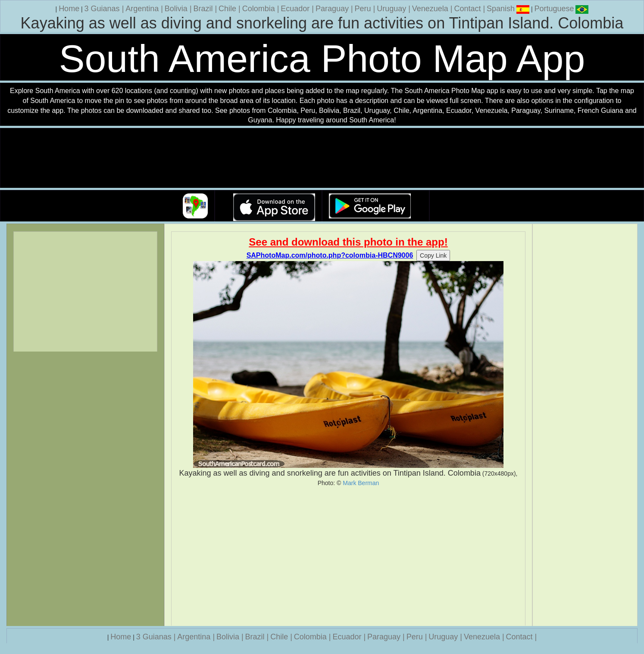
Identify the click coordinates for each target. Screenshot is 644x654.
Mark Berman (361, 483)
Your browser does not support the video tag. (322, 158)
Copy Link (433, 255)
